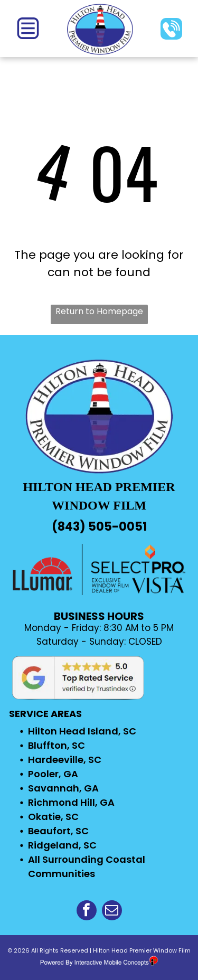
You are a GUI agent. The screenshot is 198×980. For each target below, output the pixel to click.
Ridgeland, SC (62, 845)
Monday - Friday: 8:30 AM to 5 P (95, 628)
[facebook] (87, 912)
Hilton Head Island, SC (82, 731)
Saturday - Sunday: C (86, 642)
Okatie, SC (53, 817)
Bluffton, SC (56, 745)
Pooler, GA (53, 774)
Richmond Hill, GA (71, 802)
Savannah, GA (63, 788)
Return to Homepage (99, 311)
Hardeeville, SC (65, 760)
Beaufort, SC (58, 831)
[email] (112, 912)
